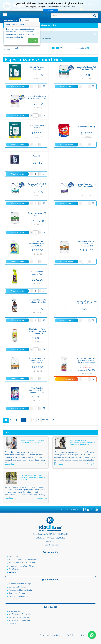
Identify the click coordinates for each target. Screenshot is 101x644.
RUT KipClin (15, 572)
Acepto (50, 10)
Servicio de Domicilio (17, 587)
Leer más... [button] (10, 464)
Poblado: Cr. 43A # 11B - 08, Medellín (51, 538)
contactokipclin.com (51, 545)
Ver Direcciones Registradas (20, 614)
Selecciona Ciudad (11, 20)
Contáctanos (14, 569)
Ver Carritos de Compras (19, 617)
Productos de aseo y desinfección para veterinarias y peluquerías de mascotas (82, 443)
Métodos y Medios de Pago (20, 584)
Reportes (13, 624)
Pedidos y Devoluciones (19, 596)
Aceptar (33, 42)
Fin (53, 420)
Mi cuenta (51, 607)
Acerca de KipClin (16, 556)
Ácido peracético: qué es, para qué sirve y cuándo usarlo (32, 442)
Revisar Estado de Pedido (19, 620)
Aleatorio (84, 48)
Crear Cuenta (14, 611)
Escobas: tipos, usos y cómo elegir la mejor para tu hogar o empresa (33, 477)
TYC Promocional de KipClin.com (22, 563)
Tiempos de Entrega (17, 593)
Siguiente (46, 420)
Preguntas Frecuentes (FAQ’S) (21, 566)
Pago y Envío (51, 580)
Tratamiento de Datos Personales (23, 560)
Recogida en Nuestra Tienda (20, 590)
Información (51, 552)
